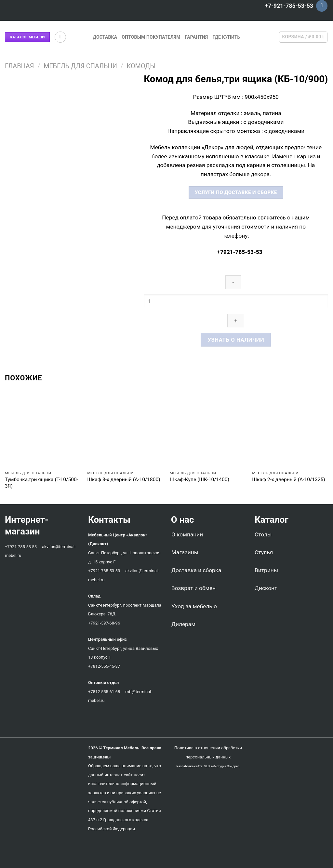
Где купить (226, 37)
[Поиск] (60, 37)
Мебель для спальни (80, 66)
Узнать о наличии (236, 340)
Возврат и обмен (193, 588)
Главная (19, 66)
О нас (180, 520)
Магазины (185, 552)
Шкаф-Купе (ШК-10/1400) (200, 480)
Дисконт (266, 588)
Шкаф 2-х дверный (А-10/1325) (288, 480)
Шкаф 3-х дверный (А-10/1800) (124, 480)
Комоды (141, 66)
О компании (187, 534)
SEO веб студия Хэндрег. (222, 766)
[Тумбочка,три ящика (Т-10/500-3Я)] (43, 429)
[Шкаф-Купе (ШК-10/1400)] (208, 429)
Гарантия (197, 37)
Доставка (105, 37)
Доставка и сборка (196, 570)
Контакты (109, 520)
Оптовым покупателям (151, 37)
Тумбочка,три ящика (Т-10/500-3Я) (41, 483)
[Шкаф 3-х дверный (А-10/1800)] (125, 429)
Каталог (272, 520)
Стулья (264, 552)
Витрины (266, 570)
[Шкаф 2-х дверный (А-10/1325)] (290, 429)
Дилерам (183, 624)
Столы (263, 534)
